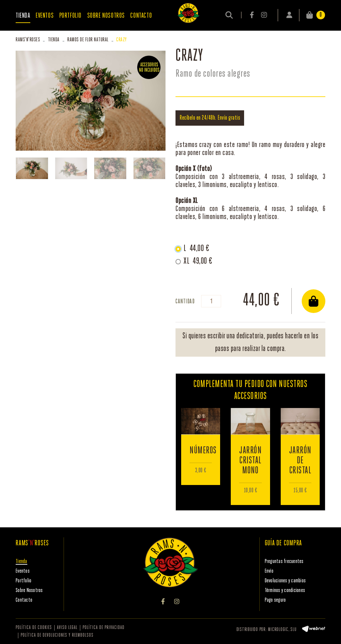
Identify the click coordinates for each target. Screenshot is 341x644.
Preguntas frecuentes (284, 561)
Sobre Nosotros (29, 590)
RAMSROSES (28, 40)
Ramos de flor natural (88, 40)
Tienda (54, 40)
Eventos (23, 571)
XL (198, 261)
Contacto (24, 600)
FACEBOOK (252, 15)
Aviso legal (67, 628)
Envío (269, 571)
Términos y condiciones (285, 590)
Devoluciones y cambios (285, 581)
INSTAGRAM (264, 15)
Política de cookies (34, 628)
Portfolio (23, 581)
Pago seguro (275, 600)
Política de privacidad (104, 628)
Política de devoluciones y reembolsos (57, 635)
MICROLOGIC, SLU (282, 630)
